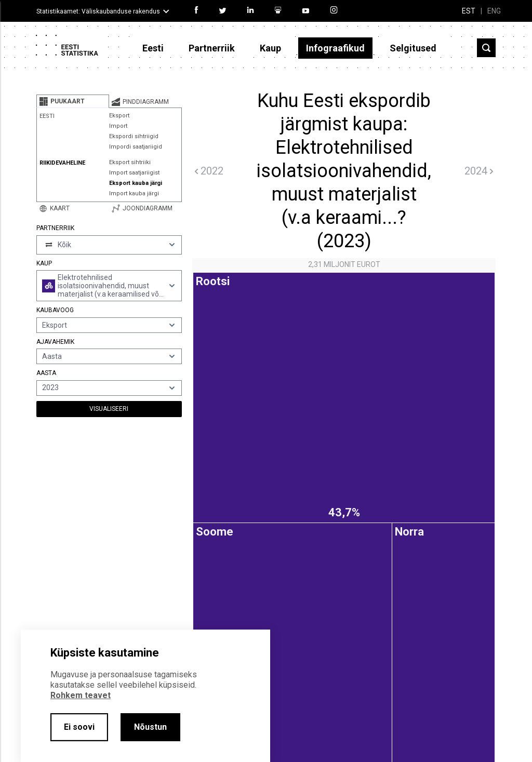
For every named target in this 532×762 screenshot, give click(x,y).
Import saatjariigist (134, 173)
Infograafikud (335, 48)
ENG (494, 11)
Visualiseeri (109, 409)
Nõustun (150, 727)
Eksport (119, 116)
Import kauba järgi (134, 193)
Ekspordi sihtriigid (134, 136)
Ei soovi (79, 727)
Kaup (270, 48)
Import (118, 126)
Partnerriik (212, 48)
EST (469, 11)
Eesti (153, 48)
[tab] (73, 101)
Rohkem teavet (81, 695)
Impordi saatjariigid (136, 147)
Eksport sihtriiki (130, 162)
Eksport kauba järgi (136, 183)
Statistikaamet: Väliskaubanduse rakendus (98, 11)
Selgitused (413, 48)
